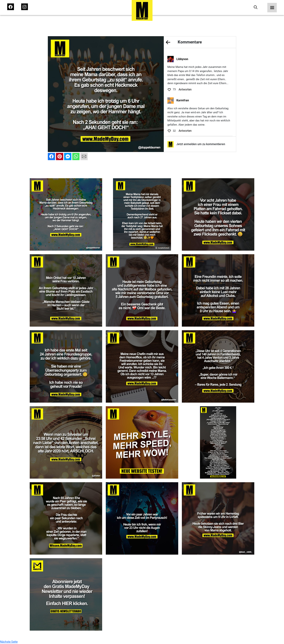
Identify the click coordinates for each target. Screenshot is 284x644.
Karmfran (183, 100)
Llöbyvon (182, 59)
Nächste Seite (9, 642)
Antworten (185, 89)
